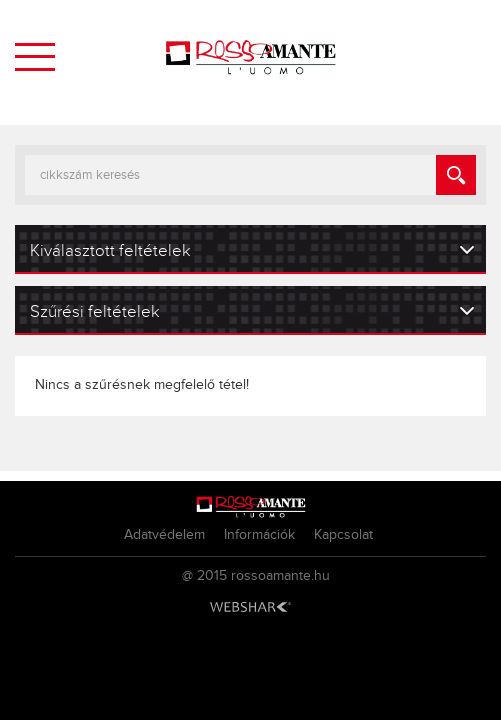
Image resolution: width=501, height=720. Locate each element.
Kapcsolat (343, 535)
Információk (259, 535)
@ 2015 (204, 576)
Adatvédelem (164, 535)
